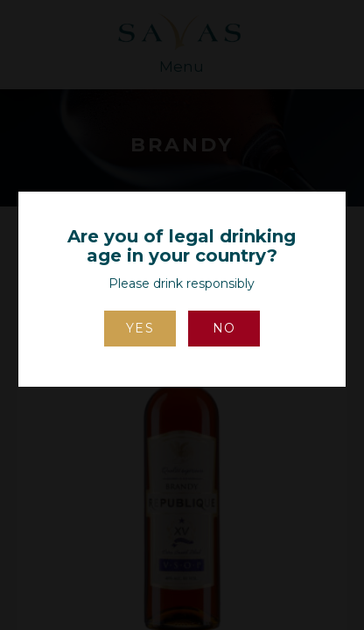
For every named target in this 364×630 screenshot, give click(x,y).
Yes (140, 328)
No (224, 328)
